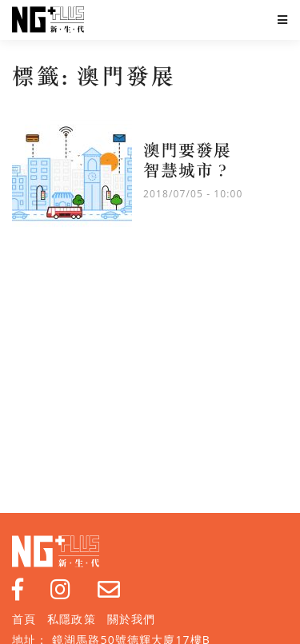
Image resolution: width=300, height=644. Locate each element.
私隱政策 (71, 619)
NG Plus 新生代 (48, 20)
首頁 (24, 619)
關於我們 (131, 619)
